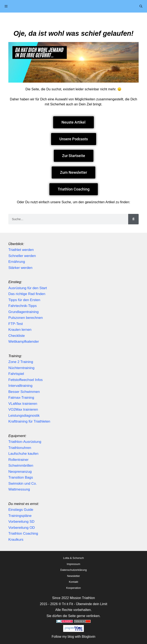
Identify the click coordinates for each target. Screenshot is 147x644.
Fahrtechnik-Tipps (22, 306)
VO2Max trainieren (23, 410)
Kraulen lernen (20, 330)
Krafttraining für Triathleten (29, 421)
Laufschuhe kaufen (23, 454)
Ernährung (17, 262)
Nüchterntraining (21, 368)
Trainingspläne (20, 516)
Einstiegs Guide (21, 510)
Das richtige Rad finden (27, 294)
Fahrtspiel (16, 374)
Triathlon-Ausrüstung (25, 442)
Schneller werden (22, 256)
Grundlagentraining (24, 312)
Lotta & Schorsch (73, 558)
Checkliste (17, 336)
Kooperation (73, 588)
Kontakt (73, 582)
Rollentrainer (18, 460)
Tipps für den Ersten (24, 300)
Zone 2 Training (21, 362)
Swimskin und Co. (23, 484)
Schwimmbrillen (21, 466)
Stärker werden (20, 268)
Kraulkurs (16, 540)
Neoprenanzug (20, 472)
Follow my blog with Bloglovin (73, 637)
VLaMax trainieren (23, 404)
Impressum (73, 564)
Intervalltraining (20, 386)
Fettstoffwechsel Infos (26, 380)
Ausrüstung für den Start (28, 288)
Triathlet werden (21, 250)
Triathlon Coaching (23, 533)
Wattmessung (19, 489)
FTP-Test (16, 324)
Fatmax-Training (21, 398)
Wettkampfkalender (24, 342)
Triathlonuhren (20, 448)
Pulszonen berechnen (26, 318)
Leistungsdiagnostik (24, 416)
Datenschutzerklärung (73, 570)
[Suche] (133, 219)
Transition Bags (21, 477)
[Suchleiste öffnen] (141, 6)
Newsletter (73, 576)
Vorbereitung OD (22, 528)
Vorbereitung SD (21, 522)
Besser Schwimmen (24, 392)
